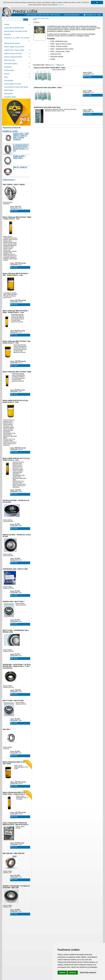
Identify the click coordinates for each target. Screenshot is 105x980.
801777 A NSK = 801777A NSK (13, 701)
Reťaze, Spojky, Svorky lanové (14, 47)
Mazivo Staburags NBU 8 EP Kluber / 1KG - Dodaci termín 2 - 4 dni (16, 274)
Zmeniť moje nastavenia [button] (88, 973)
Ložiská (17, 24)
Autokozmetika (9, 70)
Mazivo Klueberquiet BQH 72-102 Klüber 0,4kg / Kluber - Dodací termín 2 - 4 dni (17, 793)
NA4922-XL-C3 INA (10, 131)
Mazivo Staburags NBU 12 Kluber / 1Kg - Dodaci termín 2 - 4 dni (17, 342)
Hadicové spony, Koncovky (17, 53)
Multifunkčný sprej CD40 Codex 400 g (47, 107)
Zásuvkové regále (10, 97)
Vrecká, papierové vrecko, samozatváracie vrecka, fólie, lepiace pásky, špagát (16, 87)
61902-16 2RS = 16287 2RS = (19, 157)
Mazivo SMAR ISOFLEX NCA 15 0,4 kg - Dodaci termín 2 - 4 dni (16, 459)
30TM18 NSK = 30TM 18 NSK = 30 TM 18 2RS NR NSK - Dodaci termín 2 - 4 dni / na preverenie (17, 666)
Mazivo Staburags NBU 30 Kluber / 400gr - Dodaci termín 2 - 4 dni (17, 218)
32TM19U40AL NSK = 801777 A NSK (15, 569)
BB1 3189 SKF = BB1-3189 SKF (14, 853)
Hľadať (26, 20)
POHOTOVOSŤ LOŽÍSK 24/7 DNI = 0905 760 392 (43, 15)
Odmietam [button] (73, 973)
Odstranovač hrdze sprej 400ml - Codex (48, 88)
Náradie (17, 74)
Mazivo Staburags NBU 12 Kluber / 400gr (17, 372)
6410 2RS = (7, 729)
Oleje (17, 77)
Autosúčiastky (9, 80)
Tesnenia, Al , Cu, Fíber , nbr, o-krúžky (17, 38)
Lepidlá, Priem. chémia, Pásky (17, 50)
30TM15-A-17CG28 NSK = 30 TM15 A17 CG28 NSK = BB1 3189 (16, 887)
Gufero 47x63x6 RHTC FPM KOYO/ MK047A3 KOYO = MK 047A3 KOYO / (16, 824)
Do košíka (14, 211)
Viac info (61, 5)
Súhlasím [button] (62, 973)
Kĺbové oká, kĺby (9, 60)
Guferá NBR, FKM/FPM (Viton (14, 28)
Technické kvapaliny (17, 64)
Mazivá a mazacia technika (17, 57)
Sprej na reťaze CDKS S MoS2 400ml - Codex (50, 68)
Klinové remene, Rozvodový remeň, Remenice (16, 33)
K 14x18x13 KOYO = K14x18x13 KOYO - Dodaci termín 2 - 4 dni (21, 148)
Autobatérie (17, 67)
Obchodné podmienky (72, 15)
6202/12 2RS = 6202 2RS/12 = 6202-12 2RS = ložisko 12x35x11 (21, 137)
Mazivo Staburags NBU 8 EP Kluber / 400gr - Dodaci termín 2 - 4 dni (16, 312)
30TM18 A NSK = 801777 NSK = (14, 602)
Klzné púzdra (8, 94)
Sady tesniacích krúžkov (12, 43)
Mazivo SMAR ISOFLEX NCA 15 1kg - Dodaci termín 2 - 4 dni (16, 401)
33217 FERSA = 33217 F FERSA (14, 185)
